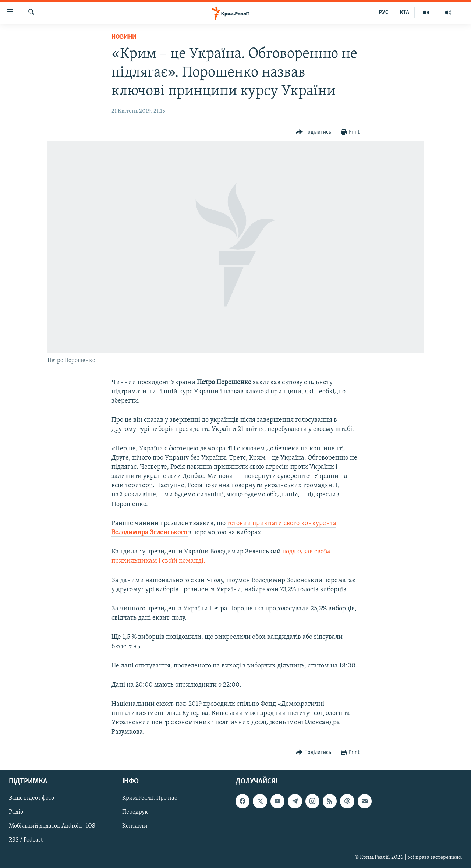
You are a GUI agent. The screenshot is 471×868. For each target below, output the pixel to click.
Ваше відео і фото (31, 798)
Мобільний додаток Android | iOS (52, 826)
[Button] (314, 132)
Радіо (16, 812)
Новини (124, 37)
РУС (384, 13)
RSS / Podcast (26, 840)
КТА (404, 13)
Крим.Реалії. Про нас (150, 798)
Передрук (135, 812)
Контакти (135, 826)
